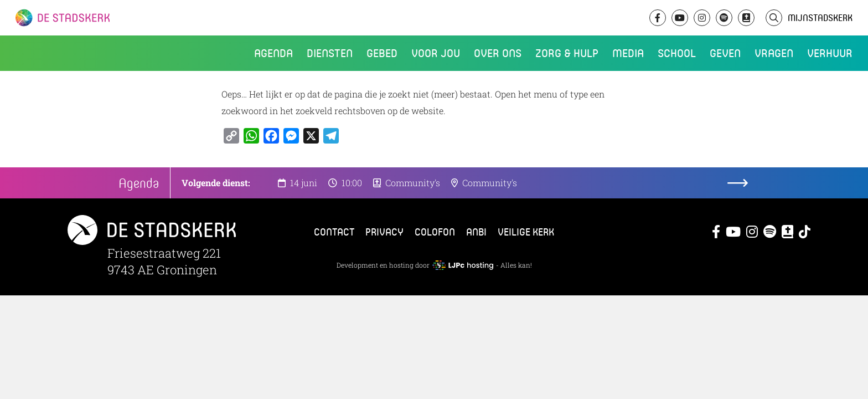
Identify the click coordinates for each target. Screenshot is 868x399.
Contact (334, 232)
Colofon (435, 232)
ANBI (476, 232)
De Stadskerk (108, 18)
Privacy (384, 232)
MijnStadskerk (820, 17)
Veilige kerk (526, 232)
